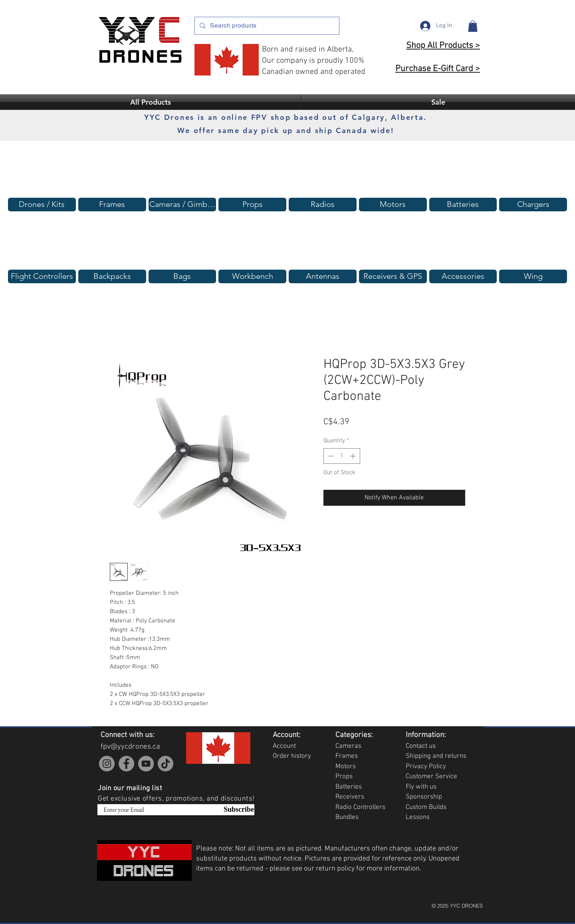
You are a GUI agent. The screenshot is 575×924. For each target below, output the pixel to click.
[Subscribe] (234, 810)
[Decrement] (330, 456)
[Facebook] (126, 764)
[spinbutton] (342, 456)
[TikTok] (166, 764)
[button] (473, 26)
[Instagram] (107, 764)
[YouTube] (146, 764)
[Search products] (266, 26)
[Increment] (354, 456)
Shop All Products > (443, 46)
